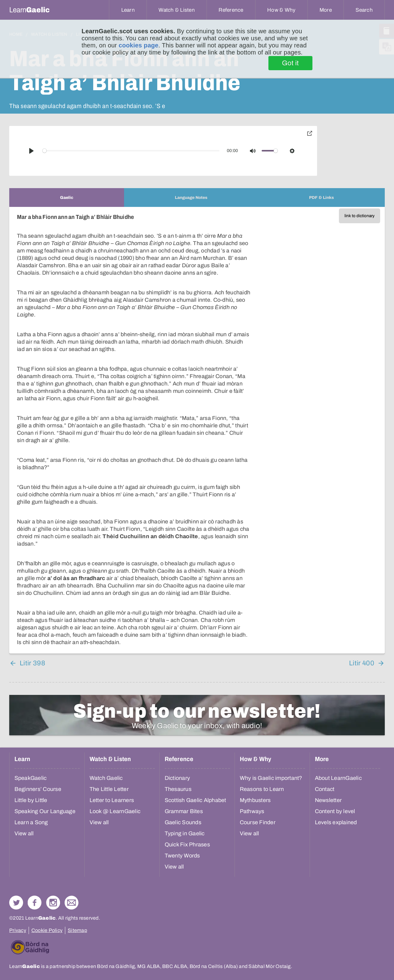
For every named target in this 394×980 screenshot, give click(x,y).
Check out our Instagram (53, 903)
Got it (290, 63)
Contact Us (72, 903)
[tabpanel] (197, 430)
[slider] (131, 151)
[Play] (31, 151)
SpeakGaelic (31, 778)
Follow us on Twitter (16, 903)
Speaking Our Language (45, 811)
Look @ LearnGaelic (115, 811)
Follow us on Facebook (35, 903)
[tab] (67, 198)
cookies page (138, 45)
